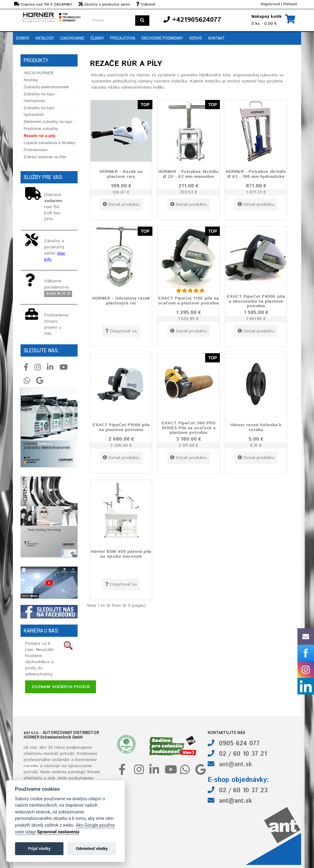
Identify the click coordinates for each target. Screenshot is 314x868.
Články (97, 38)
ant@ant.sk (235, 765)
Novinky (31, 80)
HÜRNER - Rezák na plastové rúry (121, 174)
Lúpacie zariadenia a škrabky (49, 143)
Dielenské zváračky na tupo (48, 122)
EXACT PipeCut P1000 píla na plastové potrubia (121, 427)
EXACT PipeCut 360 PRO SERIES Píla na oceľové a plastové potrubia (189, 428)
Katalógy (45, 38)
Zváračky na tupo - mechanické (40, 97)
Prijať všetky (39, 849)
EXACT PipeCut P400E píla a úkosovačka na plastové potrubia (256, 301)
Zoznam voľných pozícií (61, 687)
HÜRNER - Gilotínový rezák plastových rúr (121, 301)
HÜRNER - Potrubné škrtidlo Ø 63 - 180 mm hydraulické (256, 174)
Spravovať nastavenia (58, 832)
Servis (196, 38)
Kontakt (216, 38)
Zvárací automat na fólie (45, 157)
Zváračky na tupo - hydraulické (40, 111)
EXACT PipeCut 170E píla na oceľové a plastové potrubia (189, 301)
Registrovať (270, 4)
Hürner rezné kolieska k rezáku (256, 427)
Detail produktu (121, 205)
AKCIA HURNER (39, 73)
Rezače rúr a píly (39, 136)
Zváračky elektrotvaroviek (46, 87)
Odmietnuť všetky (92, 849)
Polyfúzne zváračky (41, 129)
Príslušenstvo (36, 150)
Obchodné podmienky (162, 38)
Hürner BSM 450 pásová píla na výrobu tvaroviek (121, 554)
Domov (23, 38)
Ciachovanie (72, 38)
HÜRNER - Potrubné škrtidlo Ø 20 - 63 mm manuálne (188, 174)
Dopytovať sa (121, 331)
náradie (31, 766)
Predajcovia (123, 38)
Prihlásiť (290, 4)
